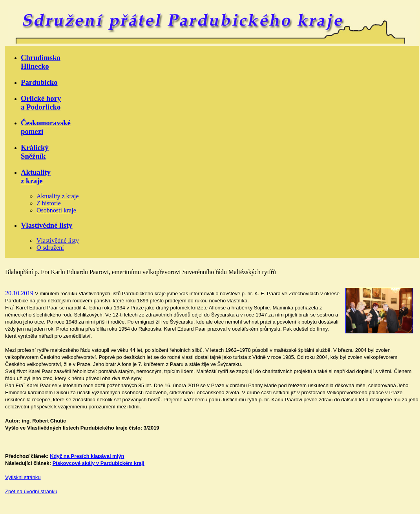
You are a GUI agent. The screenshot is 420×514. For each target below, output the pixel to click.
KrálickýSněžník (35, 152)
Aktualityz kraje (36, 177)
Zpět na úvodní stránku (31, 491)
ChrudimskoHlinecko (41, 62)
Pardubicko (39, 82)
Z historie (49, 203)
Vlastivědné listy (47, 225)
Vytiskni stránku (23, 477)
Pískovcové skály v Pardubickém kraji (99, 463)
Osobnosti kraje (56, 210)
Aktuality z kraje (58, 196)
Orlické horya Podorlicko (41, 103)
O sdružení (50, 248)
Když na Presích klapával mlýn (87, 456)
